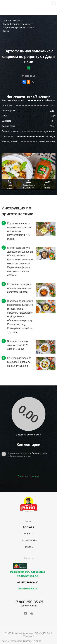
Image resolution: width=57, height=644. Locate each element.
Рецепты (18, 20)
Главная (6, 20)
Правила (28, 546)
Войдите (36, 453)
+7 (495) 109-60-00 (28, 582)
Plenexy (5, 641)
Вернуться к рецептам (28, 476)
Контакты (28, 527)
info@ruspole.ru (28, 588)
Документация (28, 540)
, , (28, 576)
